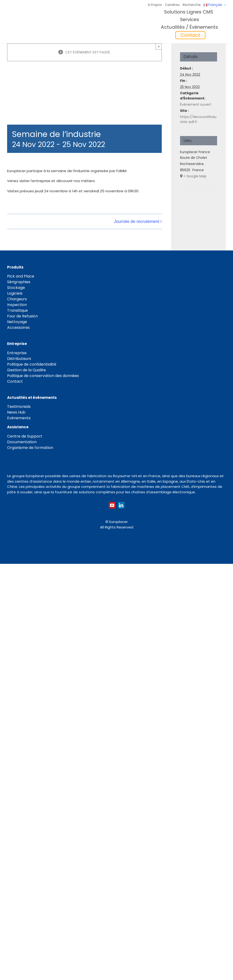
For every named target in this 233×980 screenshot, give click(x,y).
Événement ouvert (196, 104)
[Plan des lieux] (199, 205)
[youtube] (112, 505)
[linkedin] (121, 505)
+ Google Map (195, 176)
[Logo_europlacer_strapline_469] (40, 20)
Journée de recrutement (137, 221)
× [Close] (159, 46)
